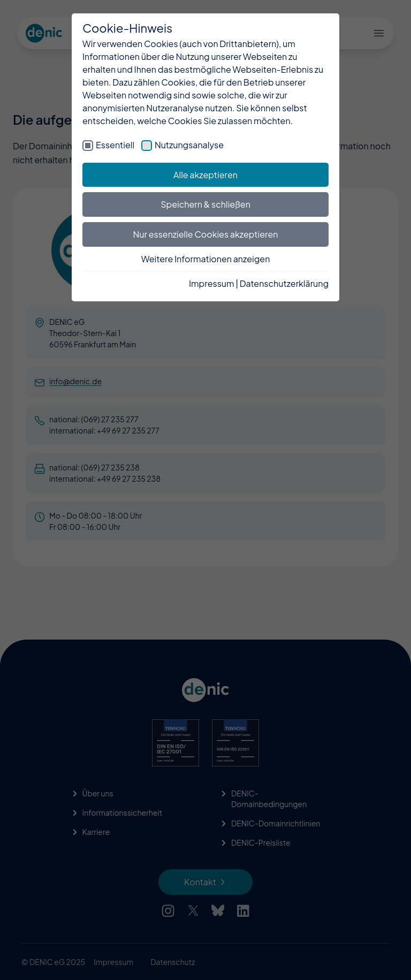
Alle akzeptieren (205, 175)
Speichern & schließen (205, 204)
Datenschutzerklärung (284, 283)
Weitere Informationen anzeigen (206, 259)
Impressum (212, 283)
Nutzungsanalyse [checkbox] (189, 145)
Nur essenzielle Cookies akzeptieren (206, 234)
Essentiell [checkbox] (115, 145)
